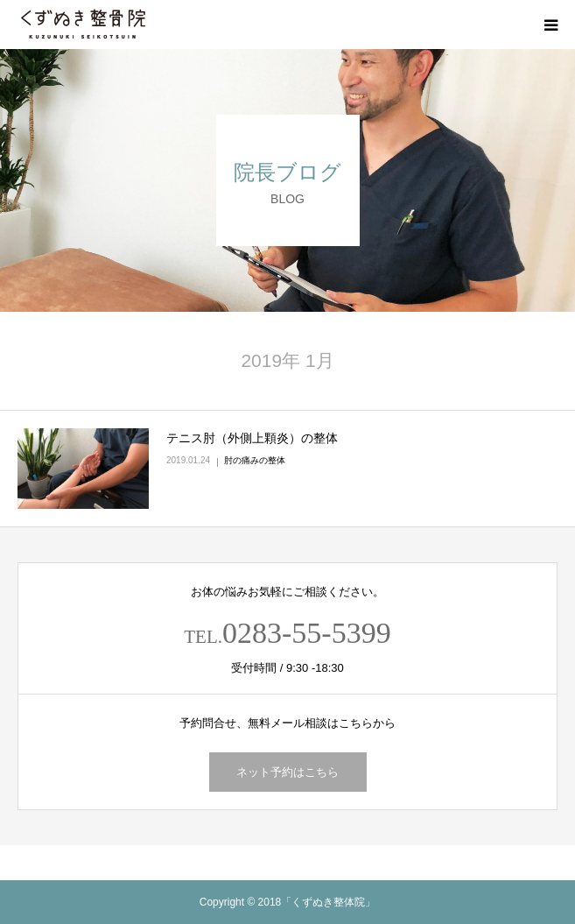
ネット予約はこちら (287, 772)
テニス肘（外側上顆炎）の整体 (252, 438)
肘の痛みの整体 (255, 460)
